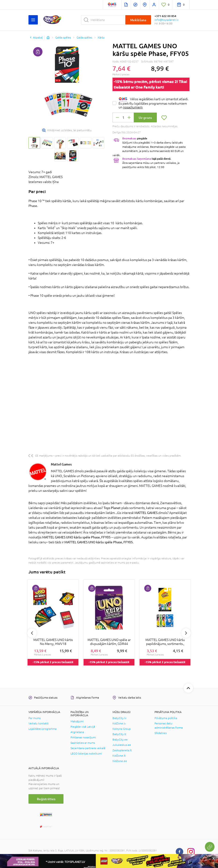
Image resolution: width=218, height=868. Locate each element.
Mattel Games (61, 464)
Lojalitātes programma (42, 729)
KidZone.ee (120, 761)
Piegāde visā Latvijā (83, 727)
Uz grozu (145, 118)
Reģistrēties (46, 799)
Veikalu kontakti (39, 723)
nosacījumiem (133, 107)
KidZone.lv (119, 723)
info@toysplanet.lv (167, 20)
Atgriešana (77, 732)
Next (186, 633)
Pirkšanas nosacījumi (83, 737)
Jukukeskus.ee (122, 745)
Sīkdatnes (161, 733)
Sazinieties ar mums (83, 743)
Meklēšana (138, 20)
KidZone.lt (119, 756)
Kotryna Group (122, 729)
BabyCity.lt (119, 734)
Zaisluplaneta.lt (122, 750)
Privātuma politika (166, 718)
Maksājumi (77, 721)
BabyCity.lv (120, 718)
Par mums (35, 718)
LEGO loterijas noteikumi (86, 754)
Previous (32, 633)
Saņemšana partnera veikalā (88, 748)
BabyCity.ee (120, 740)
